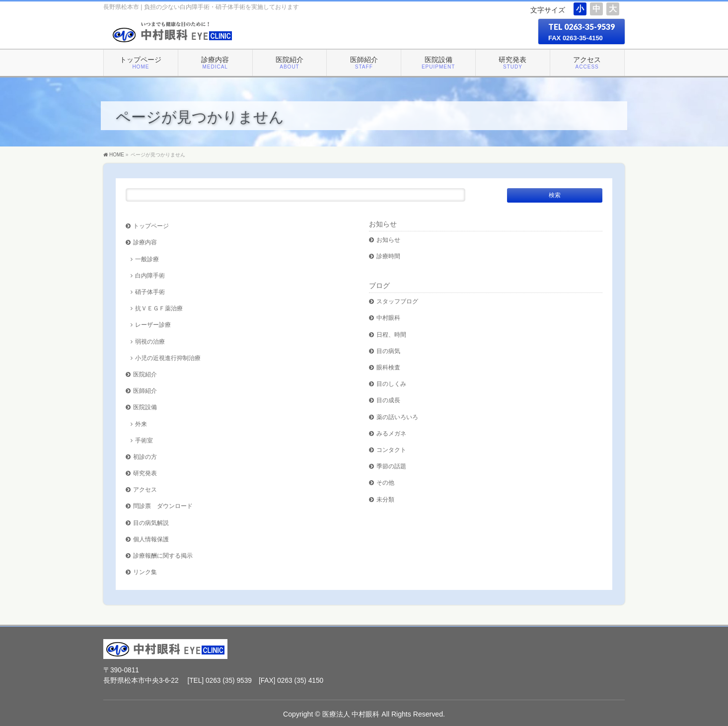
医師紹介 (145, 391)
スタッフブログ (397, 301)
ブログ (379, 286)
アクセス (145, 489)
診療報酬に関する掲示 (163, 555)
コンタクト (391, 450)
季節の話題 (391, 466)
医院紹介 (145, 374)
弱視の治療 (150, 341)
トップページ (151, 226)
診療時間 (388, 256)
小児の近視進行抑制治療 (168, 358)
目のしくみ (391, 384)
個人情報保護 (151, 539)
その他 (385, 482)
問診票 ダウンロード (163, 506)
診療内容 (145, 242)
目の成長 (388, 400)
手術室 (144, 440)
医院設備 (145, 407)
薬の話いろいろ (397, 417)
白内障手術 (150, 275)
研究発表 (145, 473)
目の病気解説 (151, 523)
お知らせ (383, 224)
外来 (141, 424)
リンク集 (145, 572)
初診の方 (145, 457)
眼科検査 (388, 367)
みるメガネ (391, 433)
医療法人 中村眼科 (351, 714)
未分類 (385, 499)
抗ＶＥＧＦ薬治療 (159, 308)
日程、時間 (391, 334)
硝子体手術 (150, 292)
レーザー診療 (153, 325)
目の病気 (388, 351)
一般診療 (147, 259)
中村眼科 (388, 318)
